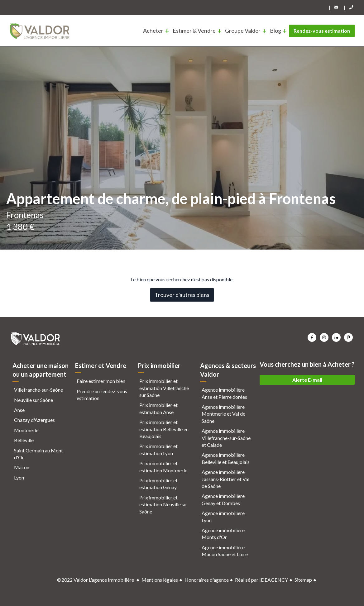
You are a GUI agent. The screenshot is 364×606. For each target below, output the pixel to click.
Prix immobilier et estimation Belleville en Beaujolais (164, 429)
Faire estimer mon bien (101, 381)
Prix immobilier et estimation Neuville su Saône (163, 504)
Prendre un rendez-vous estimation (102, 395)
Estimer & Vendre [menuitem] (194, 31)
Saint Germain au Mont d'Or (38, 454)
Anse (19, 410)
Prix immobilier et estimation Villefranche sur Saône (164, 388)
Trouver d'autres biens (182, 295)
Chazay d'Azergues (34, 420)
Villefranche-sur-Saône (38, 390)
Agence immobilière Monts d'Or (223, 534)
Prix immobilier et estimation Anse (158, 408)
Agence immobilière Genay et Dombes (223, 499)
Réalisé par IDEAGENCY (261, 580)
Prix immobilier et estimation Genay (158, 484)
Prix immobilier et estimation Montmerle (163, 467)
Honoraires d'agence (207, 580)
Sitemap (303, 580)
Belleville (24, 440)
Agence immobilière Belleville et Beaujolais (226, 458)
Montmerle (26, 430)
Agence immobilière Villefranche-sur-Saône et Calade (226, 438)
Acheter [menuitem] (153, 31)
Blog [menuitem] (275, 31)
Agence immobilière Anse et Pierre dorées (224, 393)
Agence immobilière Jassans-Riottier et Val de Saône (225, 479)
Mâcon (22, 467)
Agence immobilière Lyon (223, 516)
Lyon (19, 477)
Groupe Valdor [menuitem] (243, 31)
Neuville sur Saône (34, 400)
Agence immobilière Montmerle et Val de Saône (223, 414)
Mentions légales (160, 580)
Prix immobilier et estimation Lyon (158, 449)
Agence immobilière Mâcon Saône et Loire (225, 551)
